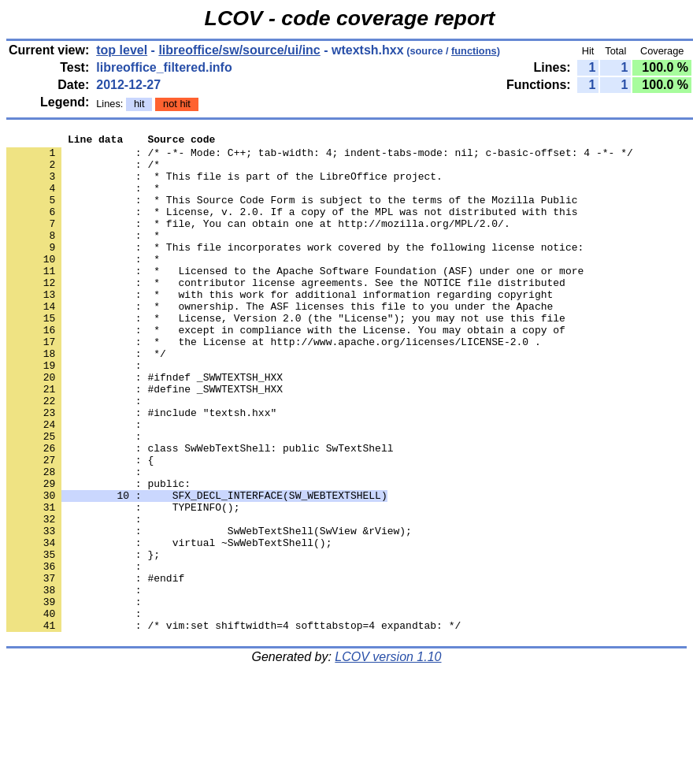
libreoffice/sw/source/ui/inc (239, 50)
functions (474, 51)
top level (122, 50)
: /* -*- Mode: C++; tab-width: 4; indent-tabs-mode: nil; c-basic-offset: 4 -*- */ (320, 157)
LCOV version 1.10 (388, 756)
